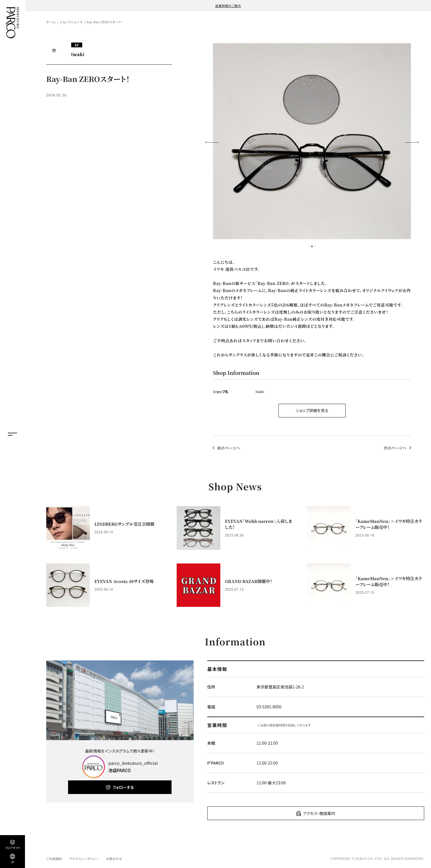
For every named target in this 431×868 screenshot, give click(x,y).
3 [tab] (315, 246)
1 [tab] (309, 246)
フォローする (123, 787)
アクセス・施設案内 (319, 813)
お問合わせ (114, 859)
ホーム (51, 22)
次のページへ (395, 448)
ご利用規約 (54, 859)
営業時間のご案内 (228, 6)
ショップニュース (71, 22)
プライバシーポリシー (84, 859)
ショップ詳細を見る (312, 410)
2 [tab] (312, 246)
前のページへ (229, 448)
